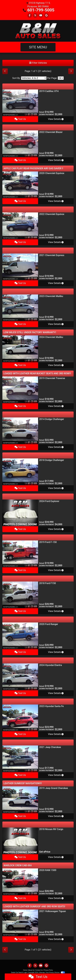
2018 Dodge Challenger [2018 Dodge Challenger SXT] (52, 460)
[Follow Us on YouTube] (41, 15)
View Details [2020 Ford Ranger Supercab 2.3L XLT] (56, 652)
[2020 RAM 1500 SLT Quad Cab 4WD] (20, 882)
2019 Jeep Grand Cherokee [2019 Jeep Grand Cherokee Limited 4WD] (54, 788)
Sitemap (42, 973)
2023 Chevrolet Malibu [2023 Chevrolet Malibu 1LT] (51, 296)
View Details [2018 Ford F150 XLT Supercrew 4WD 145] (56, 611)
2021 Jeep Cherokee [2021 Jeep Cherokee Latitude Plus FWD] (50, 747)
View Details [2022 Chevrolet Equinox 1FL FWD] (56, 242)
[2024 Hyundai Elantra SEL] (20, 677)
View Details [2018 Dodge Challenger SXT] (56, 488)
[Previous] (5, 71)
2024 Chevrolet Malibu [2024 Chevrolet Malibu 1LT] (51, 337)
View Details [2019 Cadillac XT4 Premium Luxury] (56, 119)
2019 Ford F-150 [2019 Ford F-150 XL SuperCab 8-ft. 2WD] (48, 542)
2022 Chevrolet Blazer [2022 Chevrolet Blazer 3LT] (51, 132)
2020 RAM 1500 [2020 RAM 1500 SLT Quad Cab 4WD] (48, 870)
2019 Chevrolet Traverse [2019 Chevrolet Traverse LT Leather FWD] (52, 378)
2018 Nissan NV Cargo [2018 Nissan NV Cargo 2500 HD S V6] (51, 829)
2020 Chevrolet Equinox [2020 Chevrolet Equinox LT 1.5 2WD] (52, 173)
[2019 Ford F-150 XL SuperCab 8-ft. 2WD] (20, 554)
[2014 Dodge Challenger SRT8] (20, 431)
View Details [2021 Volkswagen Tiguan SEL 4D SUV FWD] (56, 939)
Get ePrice (45, 852)
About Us (31, 970)
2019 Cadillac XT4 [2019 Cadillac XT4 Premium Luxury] (49, 91)
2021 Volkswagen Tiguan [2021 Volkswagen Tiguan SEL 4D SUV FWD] (53, 911)
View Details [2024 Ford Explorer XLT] (56, 529)
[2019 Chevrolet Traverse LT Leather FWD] (20, 390)
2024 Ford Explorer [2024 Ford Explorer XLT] (49, 501)
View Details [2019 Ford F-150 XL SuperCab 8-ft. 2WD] (56, 570)
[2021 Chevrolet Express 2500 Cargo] (20, 267)
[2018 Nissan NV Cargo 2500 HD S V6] (20, 841)
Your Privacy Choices (55, 973)
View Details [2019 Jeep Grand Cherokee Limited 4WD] (56, 816)
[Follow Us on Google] (46, 15)
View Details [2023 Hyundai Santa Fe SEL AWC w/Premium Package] (56, 734)
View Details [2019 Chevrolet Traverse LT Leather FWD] (56, 406)
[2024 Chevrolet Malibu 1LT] (20, 349)
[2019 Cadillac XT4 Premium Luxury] (20, 103)
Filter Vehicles (38, 63)
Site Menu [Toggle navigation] (38, 47)
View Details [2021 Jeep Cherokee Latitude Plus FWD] (56, 775)
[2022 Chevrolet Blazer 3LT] (20, 144)
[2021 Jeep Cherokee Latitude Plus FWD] (20, 759)
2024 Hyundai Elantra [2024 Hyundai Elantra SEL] (51, 665)
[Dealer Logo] (38, 31)
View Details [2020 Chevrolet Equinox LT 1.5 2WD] (56, 201)
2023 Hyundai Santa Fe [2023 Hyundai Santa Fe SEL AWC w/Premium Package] (51, 706)
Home (25, 970)
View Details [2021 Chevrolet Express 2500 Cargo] (56, 283)
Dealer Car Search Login (19, 973)
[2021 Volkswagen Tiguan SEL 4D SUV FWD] (20, 923)
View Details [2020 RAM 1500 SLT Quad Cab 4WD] (56, 898)
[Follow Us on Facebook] (30, 15)
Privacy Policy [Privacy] (48, 970)
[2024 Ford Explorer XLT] (20, 513)
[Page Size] (61, 78)
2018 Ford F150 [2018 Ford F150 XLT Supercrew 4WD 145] (48, 583)
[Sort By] (34, 78)
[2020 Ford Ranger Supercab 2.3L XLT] (20, 636)
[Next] (71, 71)
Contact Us (39, 970)
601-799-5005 (41, 10)
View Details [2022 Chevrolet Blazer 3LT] (56, 160)
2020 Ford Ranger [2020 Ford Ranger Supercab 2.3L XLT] (49, 624)
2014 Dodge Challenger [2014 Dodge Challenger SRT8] (52, 419)
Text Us (20, 119)
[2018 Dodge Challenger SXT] (20, 472)
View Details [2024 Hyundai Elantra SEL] (56, 693)
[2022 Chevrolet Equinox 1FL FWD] (20, 226)
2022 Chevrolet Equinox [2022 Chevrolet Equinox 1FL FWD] (52, 214)
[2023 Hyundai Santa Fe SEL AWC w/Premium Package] (20, 718)
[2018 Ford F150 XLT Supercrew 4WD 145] (20, 595)
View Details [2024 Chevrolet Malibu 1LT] (56, 365)
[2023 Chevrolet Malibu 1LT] (20, 308)
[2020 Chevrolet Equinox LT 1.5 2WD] (20, 185)
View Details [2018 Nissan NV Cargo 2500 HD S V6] (56, 857)
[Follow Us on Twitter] (35, 15)
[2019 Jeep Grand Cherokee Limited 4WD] (20, 800)
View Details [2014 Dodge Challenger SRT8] (56, 447)
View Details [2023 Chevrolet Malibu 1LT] (56, 324)
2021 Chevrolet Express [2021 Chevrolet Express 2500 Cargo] (52, 255)
